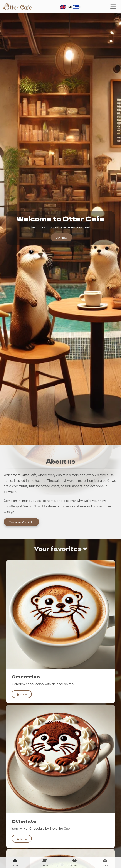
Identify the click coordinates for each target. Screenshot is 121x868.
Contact (105, 862)
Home (15, 862)
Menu (22, 694)
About (74, 862)
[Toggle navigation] (113, 7)
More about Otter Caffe (21, 522)
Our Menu (61, 238)
